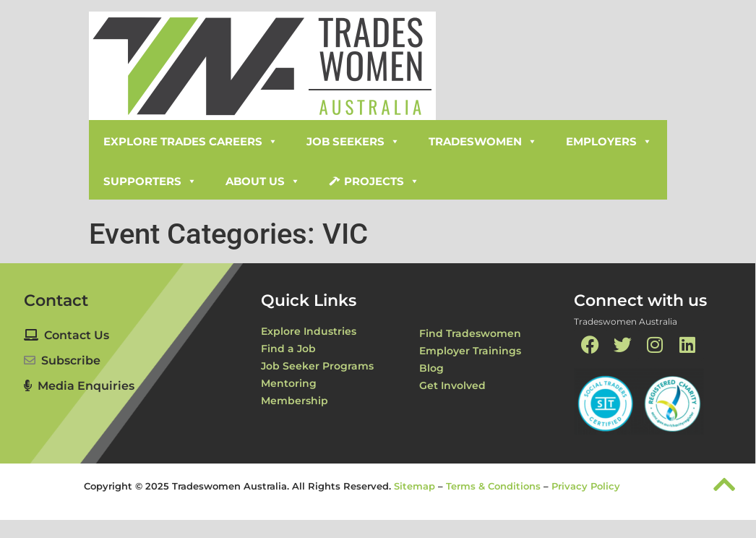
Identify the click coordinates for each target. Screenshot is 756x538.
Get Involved (452, 385)
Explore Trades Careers (190, 142)
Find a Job (288, 349)
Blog (431, 368)
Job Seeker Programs (317, 366)
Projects (382, 182)
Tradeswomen (483, 142)
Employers (609, 142)
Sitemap (414, 486)
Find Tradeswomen (470, 333)
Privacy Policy (586, 486)
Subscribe (71, 360)
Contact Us (66, 335)
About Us (263, 182)
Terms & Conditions (493, 486)
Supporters (150, 182)
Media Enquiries (79, 386)
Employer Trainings (470, 351)
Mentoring (289, 383)
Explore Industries (309, 331)
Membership (295, 401)
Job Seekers (353, 142)
